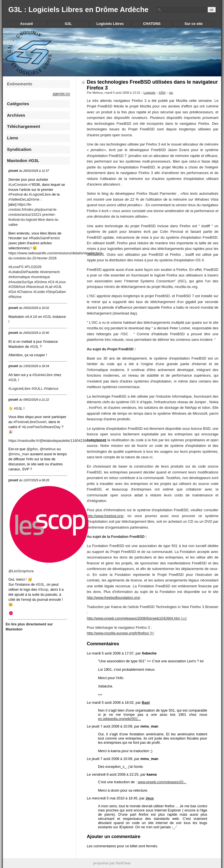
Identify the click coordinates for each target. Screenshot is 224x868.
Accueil (27, 24)
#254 (162, 93)
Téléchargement (24, 126)
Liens (13, 138)
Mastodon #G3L (23, 160)
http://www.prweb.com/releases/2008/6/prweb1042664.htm (133, 618)
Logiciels (150, 93)
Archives (16, 115)
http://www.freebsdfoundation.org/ (114, 598)
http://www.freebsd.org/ (105, 516)
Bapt (146, 702)
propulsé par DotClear (112, 863)
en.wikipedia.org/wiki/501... (119, 719)
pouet (13, 171)
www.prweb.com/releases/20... (162, 782)
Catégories (18, 104)
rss (171, 93)
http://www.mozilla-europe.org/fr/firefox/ (118, 633)
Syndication (19, 149)
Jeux (150, 798)
